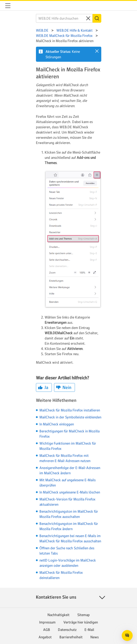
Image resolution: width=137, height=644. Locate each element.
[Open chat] (127, 635)
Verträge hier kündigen (81, 622)
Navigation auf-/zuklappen (8, 6)
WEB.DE (18, 6)
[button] (97, 51)
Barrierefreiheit (71, 637)
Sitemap (84, 615)
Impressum (47, 622)
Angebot (45, 637)
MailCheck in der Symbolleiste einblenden (70, 417)
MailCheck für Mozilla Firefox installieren (70, 410)
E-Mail (89, 630)
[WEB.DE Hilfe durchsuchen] (64, 18)
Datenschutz (67, 630)
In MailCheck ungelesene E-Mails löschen (70, 492)
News (95, 637)
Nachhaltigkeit (58, 615)
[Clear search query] (88, 18)
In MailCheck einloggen (57, 424)
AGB (47, 630)
